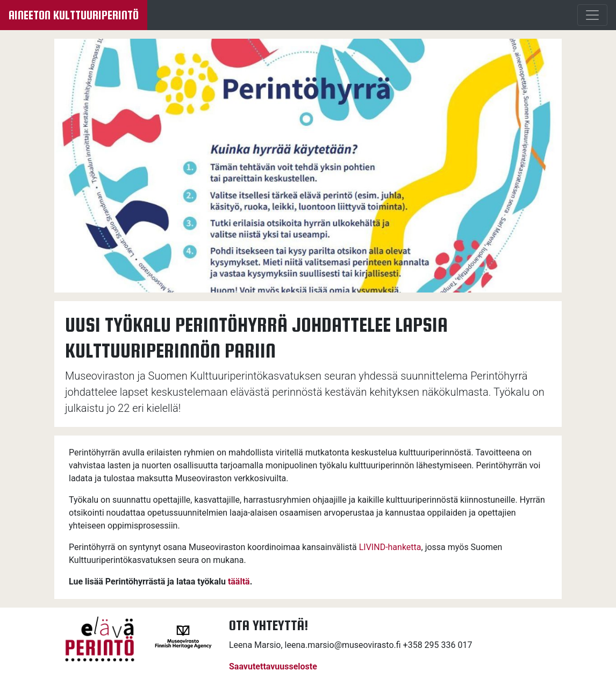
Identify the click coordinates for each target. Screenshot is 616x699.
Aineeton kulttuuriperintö (74, 15)
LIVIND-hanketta (390, 547)
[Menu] (592, 15)
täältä (239, 582)
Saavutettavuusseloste (273, 666)
